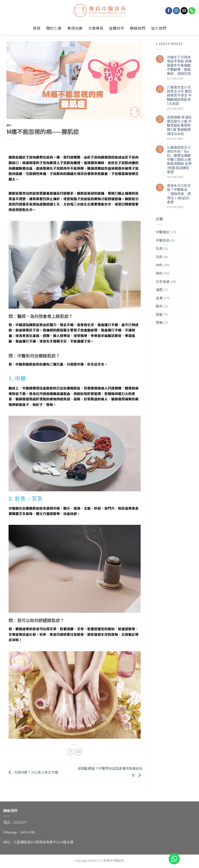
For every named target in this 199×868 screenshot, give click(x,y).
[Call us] (192, 11)
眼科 (159, 306)
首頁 (37, 28)
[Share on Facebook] (71, 752)
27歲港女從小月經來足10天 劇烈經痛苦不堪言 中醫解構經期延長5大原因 (179, 95)
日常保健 (163, 282)
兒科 (159, 257)
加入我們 (159, 28)
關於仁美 (54, 28)
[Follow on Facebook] (169, 11)
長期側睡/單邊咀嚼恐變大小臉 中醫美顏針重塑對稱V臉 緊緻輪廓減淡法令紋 (179, 125)
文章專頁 (96, 28)
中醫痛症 (163, 232)
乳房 (159, 249)
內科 (159, 265)
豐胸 (159, 323)
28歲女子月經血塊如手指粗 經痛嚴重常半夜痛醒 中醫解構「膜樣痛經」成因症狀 (179, 65)
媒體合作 (117, 28)
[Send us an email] (184, 11)
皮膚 (159, 298)
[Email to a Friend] (79, 752)
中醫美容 (163, 240)
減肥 (159, 290)
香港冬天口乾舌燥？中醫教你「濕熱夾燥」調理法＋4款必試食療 (179, 194)
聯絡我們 (138, 28)
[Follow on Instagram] (176, 11)
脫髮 (159, 314)
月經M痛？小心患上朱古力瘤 (32, 772)
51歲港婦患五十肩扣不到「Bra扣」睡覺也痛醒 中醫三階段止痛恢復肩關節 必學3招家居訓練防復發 (179, 160)
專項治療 (75, 28)
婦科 (9, 125)
